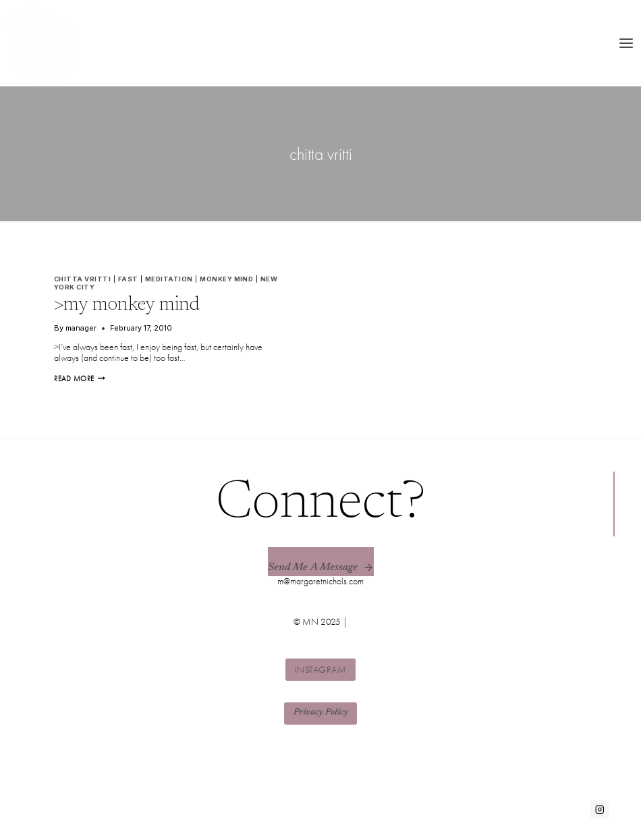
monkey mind (226, 279)
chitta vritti (82, 279)
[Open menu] (626, 43)
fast (128, 279)
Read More (80, 379)
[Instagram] (600, 809)
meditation (169, 279)
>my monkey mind (127, 305)
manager (81, 328)
